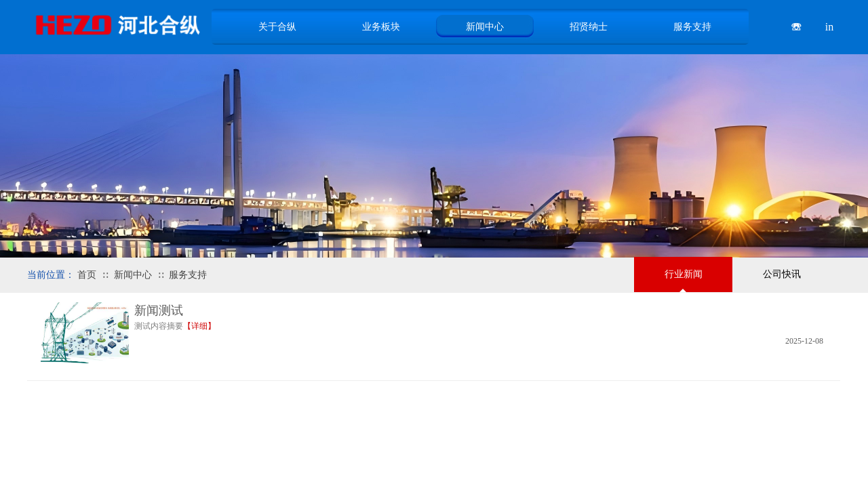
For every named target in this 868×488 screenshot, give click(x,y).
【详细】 (199, 326)
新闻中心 (133, 275)
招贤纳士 (589, 26)
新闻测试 (159, 310)
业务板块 (381, 26)
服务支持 (188, 275)
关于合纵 (277, 26)
